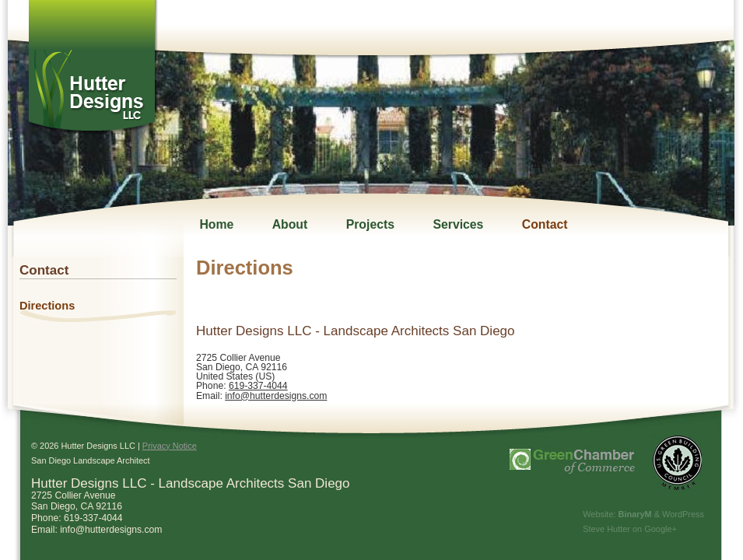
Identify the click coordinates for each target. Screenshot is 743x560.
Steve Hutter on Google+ (630, 529)
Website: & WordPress (643, 514)
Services (458, 224)
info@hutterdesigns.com (276, 396)
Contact (545, 224)
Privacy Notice (170, 446)
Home (216, 224)
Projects (370, 224)
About (290, 224)
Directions (47, 306)
